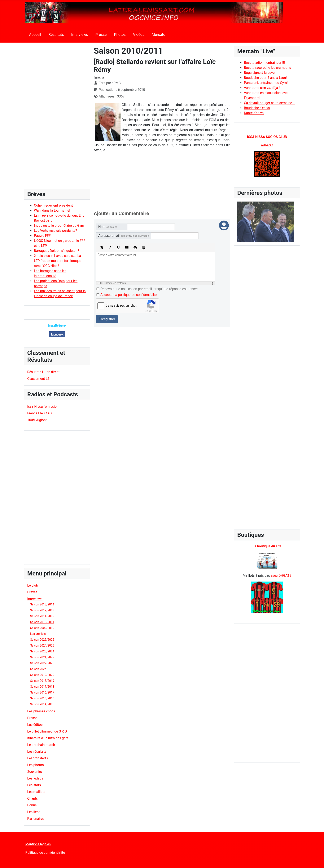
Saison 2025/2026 (42, 640)
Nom (108, 227)
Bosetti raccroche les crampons (268, 68)
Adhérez (267, 145)
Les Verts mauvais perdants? (55, 231)
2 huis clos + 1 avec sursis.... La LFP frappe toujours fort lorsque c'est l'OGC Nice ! (58, 261)
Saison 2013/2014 (42, 604)
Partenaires (36, 819)
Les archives (38, 634)
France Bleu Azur (40, 413)
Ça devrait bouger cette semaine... (269, 103)
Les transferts (38, 758)
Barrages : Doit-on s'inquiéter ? (56, 251)
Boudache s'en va (257, 108)
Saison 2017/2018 (42, 687)
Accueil (35, 35)
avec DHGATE (281, 576)
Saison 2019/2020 (42, 675)
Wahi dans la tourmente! (52, 210)
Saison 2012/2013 (42, 610)
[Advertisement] (57, 117)
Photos (120, 35)
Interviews (80, 35)
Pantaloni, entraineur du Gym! (266, 83)
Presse (101, 35)
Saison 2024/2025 (42, 645)
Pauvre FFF (42, 236)
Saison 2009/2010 (42, 628)
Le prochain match (41, 745)
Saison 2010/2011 (42, 622)
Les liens (34, 812)
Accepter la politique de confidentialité (129, 295)
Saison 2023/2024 (42, 651)
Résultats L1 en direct (43, 372)
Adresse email (124, 236)
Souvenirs (35, 772)
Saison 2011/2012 (42, 616)
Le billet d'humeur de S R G (47, 731)
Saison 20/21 (39, 669)
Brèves (32, 592)
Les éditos (35, 725)
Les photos (36, 765)
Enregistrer (107, 319)
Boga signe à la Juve (259, 73)
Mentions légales (38, 844)
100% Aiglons (37, 420)
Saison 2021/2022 (42, 657)
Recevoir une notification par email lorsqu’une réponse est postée (149, 289)
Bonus (32, 805)
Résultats (56, 35)
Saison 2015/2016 (42, 698)
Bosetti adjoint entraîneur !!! (264, 63)
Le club (33, 585)
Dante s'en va (254, 113)
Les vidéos (35, 778)
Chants (32, 798)
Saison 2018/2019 (42, 681)
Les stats (34, 785)
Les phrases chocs (41, 711)
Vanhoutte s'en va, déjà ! (262, 88)
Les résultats (37, 752)
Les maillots (36, 792)
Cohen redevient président (53, 205)
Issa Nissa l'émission (43, 407)
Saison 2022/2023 (42, 663)
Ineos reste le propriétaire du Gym (59, 226)
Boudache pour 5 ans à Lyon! (265, 78)
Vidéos (139, 35)
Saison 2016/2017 (42, 692)
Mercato (159, 35)
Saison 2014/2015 (42, 704)
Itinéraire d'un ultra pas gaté (48, 738)
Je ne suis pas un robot (121, 306)
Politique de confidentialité (45, 853)
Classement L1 (38, 379)
